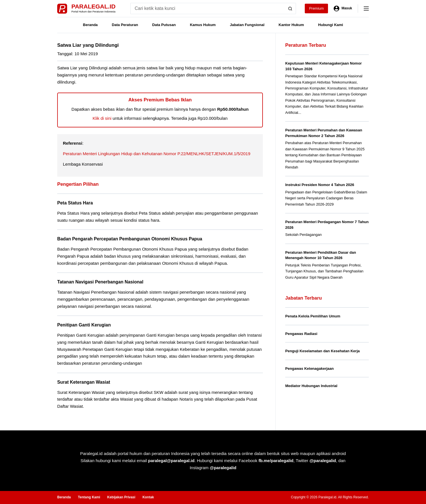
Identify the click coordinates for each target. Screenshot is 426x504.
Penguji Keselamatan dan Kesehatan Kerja (322, 351)
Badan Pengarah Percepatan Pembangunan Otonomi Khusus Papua (130, 239)
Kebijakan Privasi (121, 497)
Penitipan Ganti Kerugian (84, 325)
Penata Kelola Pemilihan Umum (313, 316)
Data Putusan (164, 25)
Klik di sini (102, 118)
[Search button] (290, 8)
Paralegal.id (93, 6)
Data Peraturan (125, 25)
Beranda (90, 25)
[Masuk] (343, 8)
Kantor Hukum (291, 25)
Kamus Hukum (203, 25)
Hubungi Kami (331, 25)
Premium (316, 8)
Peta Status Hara (75, 203)
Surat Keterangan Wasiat (84, 382)
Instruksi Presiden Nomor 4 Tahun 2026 (320, 185)
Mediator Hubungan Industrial (311, 386)
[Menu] (366, 8)
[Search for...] (207, 8)
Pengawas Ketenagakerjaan (309, 369)
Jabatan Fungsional (247, 25)
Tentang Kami (89, 497)
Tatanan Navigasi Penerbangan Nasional (100, 282)
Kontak (148, 497)
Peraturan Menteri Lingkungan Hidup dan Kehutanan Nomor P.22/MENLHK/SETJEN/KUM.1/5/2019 (157, 154)
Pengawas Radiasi (301, 334)
